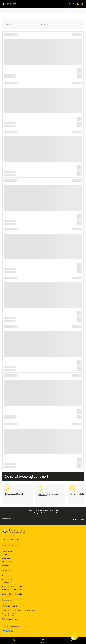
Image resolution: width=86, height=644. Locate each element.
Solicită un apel (79, 520)
